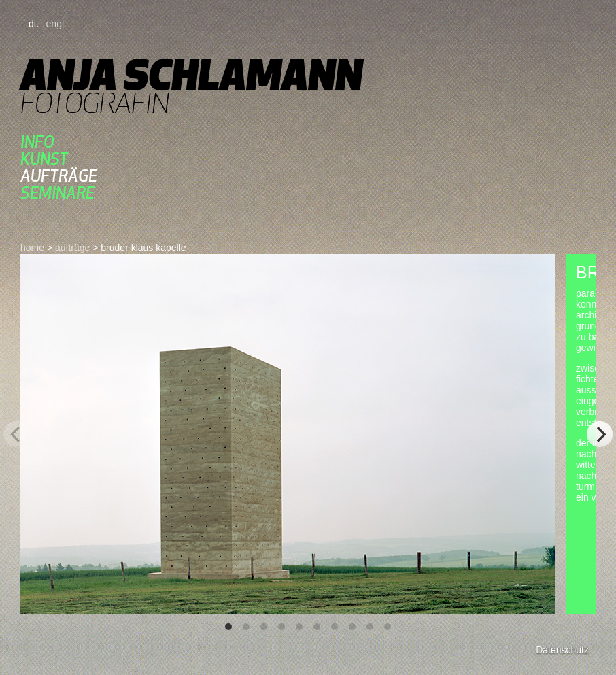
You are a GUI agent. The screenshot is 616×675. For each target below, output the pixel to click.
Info (37, 142)
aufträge (59, 176)
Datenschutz (562, 650)
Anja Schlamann (191, 75)
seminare (57, 193)
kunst (44, 159)
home (32, 248)
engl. (56, 24)
